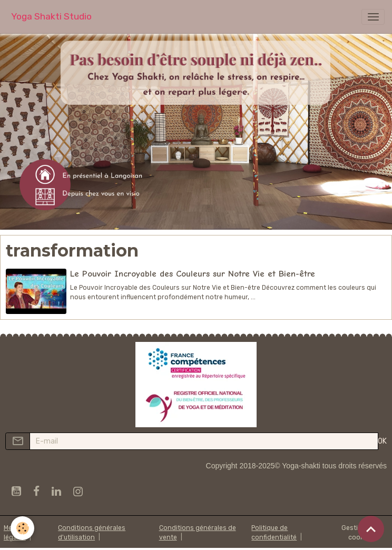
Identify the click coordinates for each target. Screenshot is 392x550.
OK (382, 441)
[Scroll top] (371, 529)
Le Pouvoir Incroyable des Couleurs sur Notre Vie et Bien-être (193, 274)
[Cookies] (22, 528)
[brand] (51, 17)
